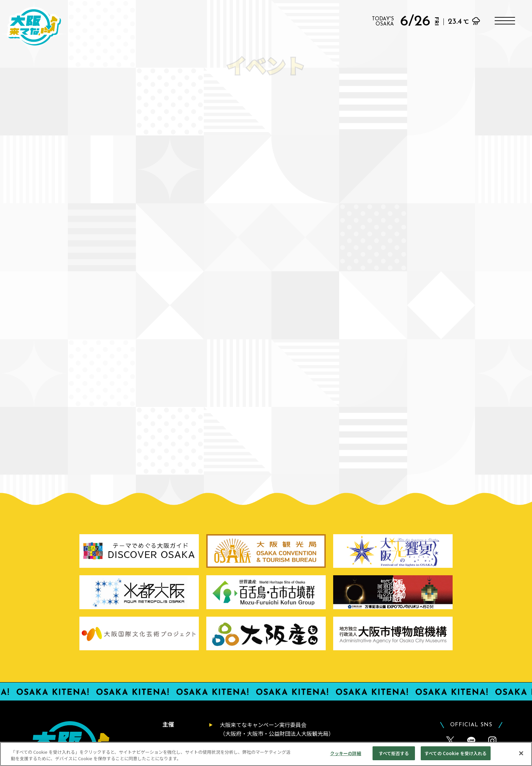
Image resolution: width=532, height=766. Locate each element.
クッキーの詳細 (346, 758)
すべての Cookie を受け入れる (455, 758)
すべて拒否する (394, 758)
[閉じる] (521, 758)
